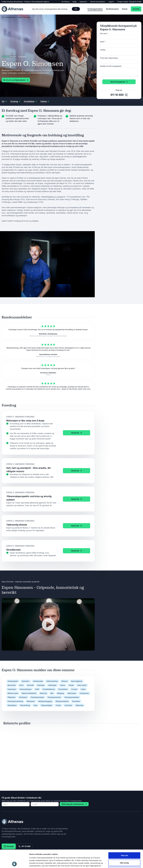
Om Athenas (65, 2)
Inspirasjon (12, 689)
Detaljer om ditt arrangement (111, 66)
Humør (71, 685)
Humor (63, 685)
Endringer (41, 685)
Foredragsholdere (95, 9)
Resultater (76, 701)
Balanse (65, 681)
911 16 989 (138, 2)
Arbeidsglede (13, 681)
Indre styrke (82, 685)
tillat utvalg (124, 846)
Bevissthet (12, 685)
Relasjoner (31, 701)
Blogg (75, 2)
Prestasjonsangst (37, 697)
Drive (21, 685)
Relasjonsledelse (62, 701)
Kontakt (136, 9)
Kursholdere (63, 689)
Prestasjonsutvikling (15, 701)
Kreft (37, 689)
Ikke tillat (124, 853)
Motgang (61, 693)
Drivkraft (30, 685)
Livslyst (74, 689)
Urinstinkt (68, 705)
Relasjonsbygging (45, 701)
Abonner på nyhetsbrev (98, 2)
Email (103, 42)
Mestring (43, 693)
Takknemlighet (46, 705)
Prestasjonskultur (54, 697)
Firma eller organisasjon (109, 58)
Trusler (58, 705)
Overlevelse (84, 693)
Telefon (103, 50)
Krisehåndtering (49, 689)
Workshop (79, 705)
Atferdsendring (52, 681)
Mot (52, 693)
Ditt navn (104, 33)
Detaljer (119, 864)
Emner (125, 9)
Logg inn (111, 2)
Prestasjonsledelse (72, 697)
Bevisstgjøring (77, 681)
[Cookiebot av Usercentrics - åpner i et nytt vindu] (14, 864)
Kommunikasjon (26, 689)
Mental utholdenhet (29, 693)
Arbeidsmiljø (38, 681)
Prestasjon (23, 697)
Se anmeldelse (22, 56)
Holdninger (52, 685)
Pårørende (12, 697)
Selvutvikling (25, 705)
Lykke (83, 689)
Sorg (35, 705)
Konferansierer (112, 9)
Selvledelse (12, 705)
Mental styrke (13, 693)
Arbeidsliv (26, 681)
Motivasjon (72, 693)
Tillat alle (124, 839)
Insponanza (83, 2)
